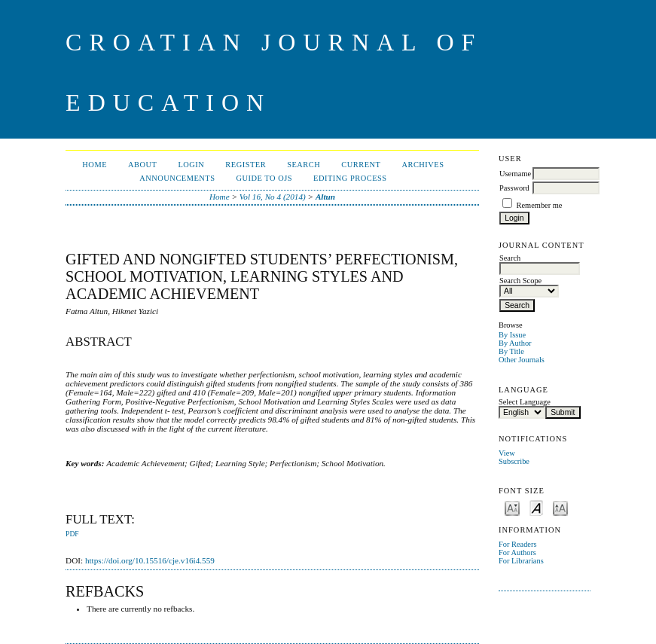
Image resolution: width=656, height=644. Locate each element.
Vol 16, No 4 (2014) (273, 197)
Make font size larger (560, 507)
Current (361, 165)
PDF (72, 534)
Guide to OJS (265, 178)
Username (515, 174)
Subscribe (514, 461)
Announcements (177, 178)
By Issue (512, 335)
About (142, 165)
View (507, 453)
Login (191, 165)
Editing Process (350, 178)
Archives (423, 165)
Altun (325, 197)
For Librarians (521, 561)
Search (304, 165)
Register (246, 165)
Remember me (540, 205)
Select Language (525, 402)
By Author (515, 343)
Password (514, 188)
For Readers (518, 544)
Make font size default (536, 507)
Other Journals (522, 360)
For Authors (517, 552)
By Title (511, 351)
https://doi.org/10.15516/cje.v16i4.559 (150, 560)
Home (95, 165)
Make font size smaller (512, 507)
